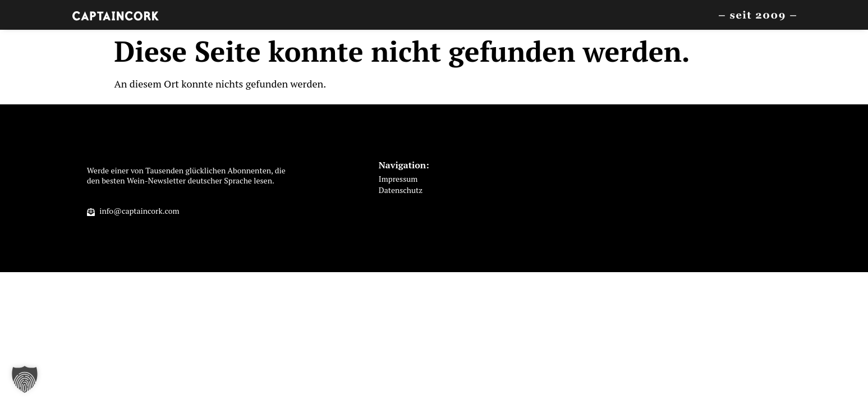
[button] (25, 379)
